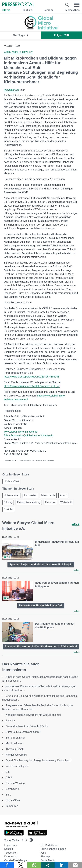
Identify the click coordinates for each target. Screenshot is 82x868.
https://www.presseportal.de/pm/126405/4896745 (32, 377)
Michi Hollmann (14, 743)
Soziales (9, 509)
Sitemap (45, 857)
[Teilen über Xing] (48, 865)
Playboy (10, 721)
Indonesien (30, 495)
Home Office (13, 800)
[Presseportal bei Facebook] (21, 840)
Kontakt (9, 849)
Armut (63, 495)
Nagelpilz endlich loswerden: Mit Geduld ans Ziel (33, 715)
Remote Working (15, 783)
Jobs (43, 853)
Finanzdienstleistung (29, 502)
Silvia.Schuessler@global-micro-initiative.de (29, 436)
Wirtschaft (66, 502)
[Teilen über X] (21, 865)
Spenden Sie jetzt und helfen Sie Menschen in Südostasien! (41, 646)
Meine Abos (73, 10)
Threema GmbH (15, 749)
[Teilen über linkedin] (61, 865)
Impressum (11, 845)
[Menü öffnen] (77, 5)
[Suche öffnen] (67, 5)
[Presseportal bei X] (25, 840)
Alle (76, 524)
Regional (49, 10)
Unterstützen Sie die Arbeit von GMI (41, 605)
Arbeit (9, 778)
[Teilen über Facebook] (7, 865)
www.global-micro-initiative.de (21, 432)
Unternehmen (12, 495)
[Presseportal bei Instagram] (30, 840)
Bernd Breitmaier (15, 738)
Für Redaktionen (50, 845)
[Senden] (75, 865)
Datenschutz (11, 857)
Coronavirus (13, 789)
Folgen (62, 35)
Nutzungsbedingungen (53, 849)
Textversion (11, 853)
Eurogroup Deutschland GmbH (23, 732)
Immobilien (12, 806)
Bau (8, 772)
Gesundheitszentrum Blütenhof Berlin (27, 726)
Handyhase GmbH (16, 755)
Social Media (48, 860)
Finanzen (50, 502)
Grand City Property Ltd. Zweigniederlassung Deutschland (39, 760)
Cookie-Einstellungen (16, 860)
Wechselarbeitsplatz (17, 766)
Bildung (8, 502)
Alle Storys (20, 35)
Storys (6, 10)
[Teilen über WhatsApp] (34, 865)
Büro (8, 795)
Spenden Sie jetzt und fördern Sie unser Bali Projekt (41, 565)
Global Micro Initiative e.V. (18, 52)
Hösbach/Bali (11, 90)
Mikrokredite (48, 495)
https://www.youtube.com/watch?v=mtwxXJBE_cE (32, 386)
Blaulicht (27, 10)
